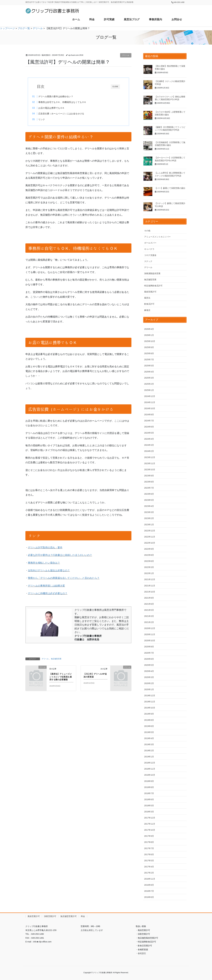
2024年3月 (149, 445)
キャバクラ (149, 249)
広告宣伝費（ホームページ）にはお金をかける (66, 114)
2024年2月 (149, 451)
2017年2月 (149, 873)
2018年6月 (149, 799)
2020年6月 (149, 659)
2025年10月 (150, 341)
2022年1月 (149, 573)
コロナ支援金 (150, 255)
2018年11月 (150, 769)
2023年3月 (149, 512)
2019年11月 (150, 702)
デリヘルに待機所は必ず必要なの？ (48, 594)
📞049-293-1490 (178, 2)
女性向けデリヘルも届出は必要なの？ (49, 571)
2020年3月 (149, 677)
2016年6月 (149, 897)
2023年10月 (150, 470)
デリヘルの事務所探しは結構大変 (46, 587)
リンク (47, 119)
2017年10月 (150, 830)
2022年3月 (149, 567)
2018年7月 (149, 793)
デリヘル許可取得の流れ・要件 (45, 549)
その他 (147, 231)
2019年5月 (149, 732)
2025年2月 (149, 384)
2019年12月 (150, 696)
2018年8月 (149, 787)
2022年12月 (150, 531)
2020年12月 (150, 628)
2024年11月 (150, 402)
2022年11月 (150, 537)
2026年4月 (149, 329)
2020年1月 (149, 689)
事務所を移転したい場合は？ (44, 564)
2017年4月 (149, 867)
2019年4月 (149, 738)
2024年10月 (150, 408)
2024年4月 (149, 439)
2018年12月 (150, 763)
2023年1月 (149, 525)
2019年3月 (149, 744)
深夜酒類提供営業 (152, 273)
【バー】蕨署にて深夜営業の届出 (170, 188)
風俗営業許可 (150, 292)
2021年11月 (150, 586)
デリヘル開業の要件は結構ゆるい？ (61, 96)
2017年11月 (150, 824)
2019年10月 (150, 708)
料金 (83, 916)
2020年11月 (150, 634)
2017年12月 (150, 818)
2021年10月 (150, 592)
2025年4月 (149, 372)
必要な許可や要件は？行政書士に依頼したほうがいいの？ (60, 556)
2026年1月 (149, 335)
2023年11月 (150, 463)
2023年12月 (150, 457)
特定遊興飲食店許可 (153, 286)
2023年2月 (149, 518)
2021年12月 (150, 579)
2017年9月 (149, 836)
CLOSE (115, 87)
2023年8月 (149, 482)
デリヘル (126, 55)
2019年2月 (149, 751)
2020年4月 (149, 671)
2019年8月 (149, 720)
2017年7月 (149, 848)
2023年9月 (149, 476)
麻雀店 (147, 310)
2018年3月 (149, 812)
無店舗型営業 (56, 660)
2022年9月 (149, 549)
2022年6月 (149, 561)
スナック (148, 261)
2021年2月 (149, 622)
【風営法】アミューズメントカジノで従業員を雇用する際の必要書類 (61, 678)
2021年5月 (149, 610)
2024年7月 (149, 421)
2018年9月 (149, 781)
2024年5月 (149, 433)
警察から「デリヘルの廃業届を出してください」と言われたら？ (64, 579)
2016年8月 (149, 885)
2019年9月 (149, 714)
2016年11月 (150, 879)
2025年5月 (149, 366)
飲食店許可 (149, 304)
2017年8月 (149, 842)
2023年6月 (149, 494)
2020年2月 (149, 683)
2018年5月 (149, 806)
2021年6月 (149, 604)
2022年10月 (150, 543)
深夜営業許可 (50, 916)
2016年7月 (149, 891)
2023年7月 (149, 488)
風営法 (147, 298)
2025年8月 (149, 353)
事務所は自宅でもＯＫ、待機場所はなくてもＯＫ (68, 102)
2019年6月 (149, 726)
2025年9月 (149, 347)
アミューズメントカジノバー (157, 237)
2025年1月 (149, 390)
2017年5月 (149, 861)
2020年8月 (149, 647)
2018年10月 (150, 775)
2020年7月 (149, 653)
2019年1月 (149, 757)
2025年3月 (149, 378)
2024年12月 (150, 396)
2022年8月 (149, 555)
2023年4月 (149, 506)
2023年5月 (149, 500)
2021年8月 (149, 598)
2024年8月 (149, 415)
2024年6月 (149, 427)
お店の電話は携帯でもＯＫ (57, 108)
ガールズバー (150, 243)
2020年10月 (150, 641)
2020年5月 (149, 665)
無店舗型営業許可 (69, 916)
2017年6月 (149, 854)
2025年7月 (149, 360)
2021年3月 (149, 616)
